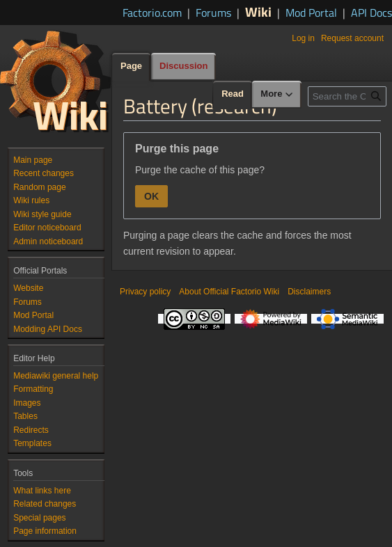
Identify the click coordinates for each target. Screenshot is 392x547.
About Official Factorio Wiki (229, 292)
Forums (213, 13)
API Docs (371, 13)
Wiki (258, 11)
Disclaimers (309, 292)
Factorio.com (152, 13)
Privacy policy (145, 292)
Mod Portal (311, 13)
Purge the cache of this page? (200, 170)
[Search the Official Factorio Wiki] (347, 96)
